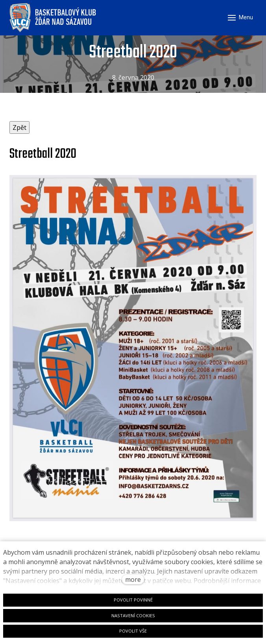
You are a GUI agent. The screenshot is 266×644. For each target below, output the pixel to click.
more (133, 579)
